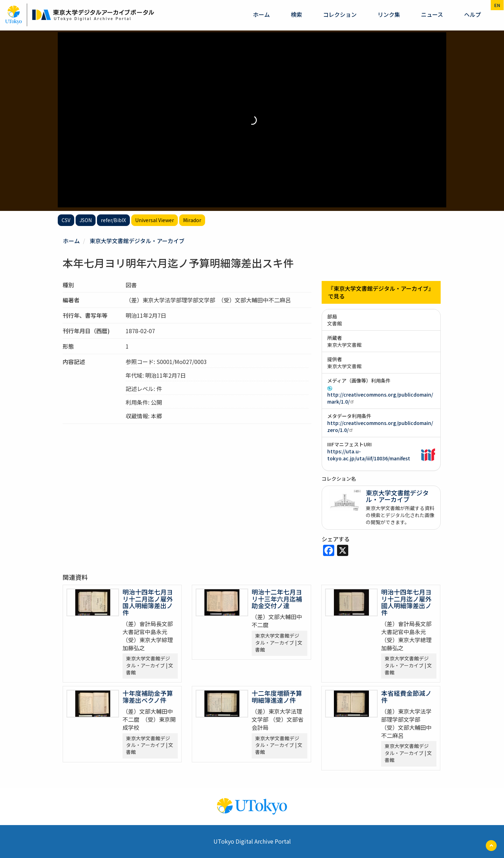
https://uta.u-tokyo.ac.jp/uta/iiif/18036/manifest (369, 455)
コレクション (340, 14)
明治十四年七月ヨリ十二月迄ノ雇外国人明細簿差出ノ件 (148, 602)
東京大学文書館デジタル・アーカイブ (137, 241)
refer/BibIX (113, 220)
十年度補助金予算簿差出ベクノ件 (148, 696)
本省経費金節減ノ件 (406, 696)
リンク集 (389, 14)
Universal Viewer (155, 220)
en (497, 5)
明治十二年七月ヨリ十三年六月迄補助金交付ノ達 (277, 599)
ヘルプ (472, 14)
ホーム (261, 14)
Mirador (192, 220)
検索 (296, 14)
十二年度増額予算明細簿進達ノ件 (277, 696)
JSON (86, 220)
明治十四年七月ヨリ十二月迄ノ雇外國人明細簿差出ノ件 (406, 602)
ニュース (432, 14)
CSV (66, 220)
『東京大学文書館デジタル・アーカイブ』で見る (381, 292)
